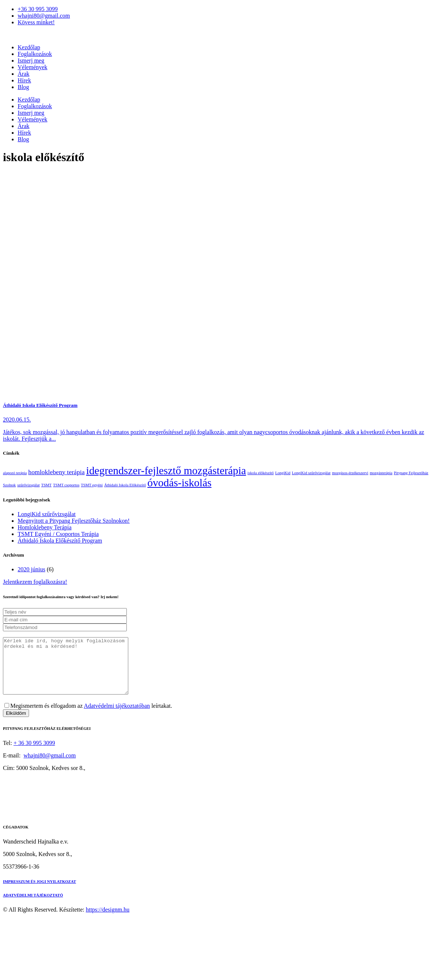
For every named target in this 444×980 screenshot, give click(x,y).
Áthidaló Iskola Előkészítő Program (40, 405)
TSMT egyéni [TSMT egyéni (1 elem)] (92, 485)
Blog (23, 87)
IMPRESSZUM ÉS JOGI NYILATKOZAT (40, 892)
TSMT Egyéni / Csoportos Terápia (58, 534)
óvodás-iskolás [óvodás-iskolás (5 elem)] (179, 483)
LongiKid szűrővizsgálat (47, 514)
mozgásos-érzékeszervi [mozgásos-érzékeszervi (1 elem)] (350, 473)
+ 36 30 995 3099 (34, 754)
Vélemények (33, 67)
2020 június (31, 569)
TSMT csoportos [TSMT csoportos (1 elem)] (66, 485)
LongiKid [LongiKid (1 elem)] (283, 473)
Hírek (24, 80)
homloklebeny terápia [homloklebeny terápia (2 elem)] (56, 472)
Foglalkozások (35, 54)
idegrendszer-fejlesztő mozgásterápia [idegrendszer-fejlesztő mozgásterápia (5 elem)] (166, 471)
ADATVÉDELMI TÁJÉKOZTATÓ (33, 906)
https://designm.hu (108, 921)
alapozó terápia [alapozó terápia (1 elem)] (15, 473)
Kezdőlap (29, 47)
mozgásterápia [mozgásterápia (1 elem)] (381, 473)
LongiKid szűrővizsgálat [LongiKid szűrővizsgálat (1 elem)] (311, 473)
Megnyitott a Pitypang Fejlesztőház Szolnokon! (74, 521)
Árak (24, 74)
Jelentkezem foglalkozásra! (35, 582)
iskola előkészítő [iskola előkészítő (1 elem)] (260, 473)
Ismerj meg (31, 61)
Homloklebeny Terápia (45, 527)
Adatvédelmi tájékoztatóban (117, 717)
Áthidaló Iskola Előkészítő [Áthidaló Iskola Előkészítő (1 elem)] (125, 485)
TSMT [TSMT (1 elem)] (46, 485)
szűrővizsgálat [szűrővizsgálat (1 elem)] (28, 485)
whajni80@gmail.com (50, 766)
